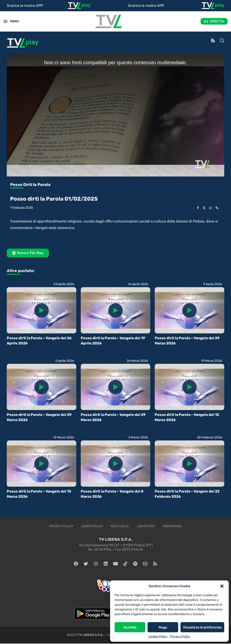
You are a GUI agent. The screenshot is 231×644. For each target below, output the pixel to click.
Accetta (130, 627)
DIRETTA (217, 21)
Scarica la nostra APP (25, 6)
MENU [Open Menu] (12, 21)
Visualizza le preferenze (202, 627)
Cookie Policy (158, 636)
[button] (222, 586)
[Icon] (42, 310)
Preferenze (172, 526)
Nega (163, 627)
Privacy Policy (180, 636)
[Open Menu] (5, 21)
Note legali (120, 526)
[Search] (222, 41)
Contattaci (146, 526)
